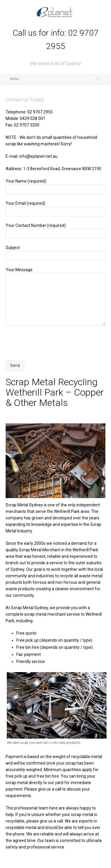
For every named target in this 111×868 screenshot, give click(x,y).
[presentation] (51, 343)
